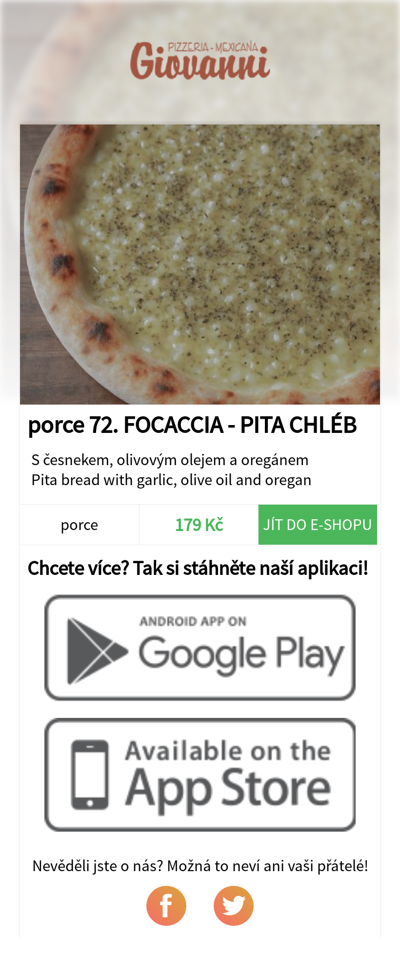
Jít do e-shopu (318, 524)
